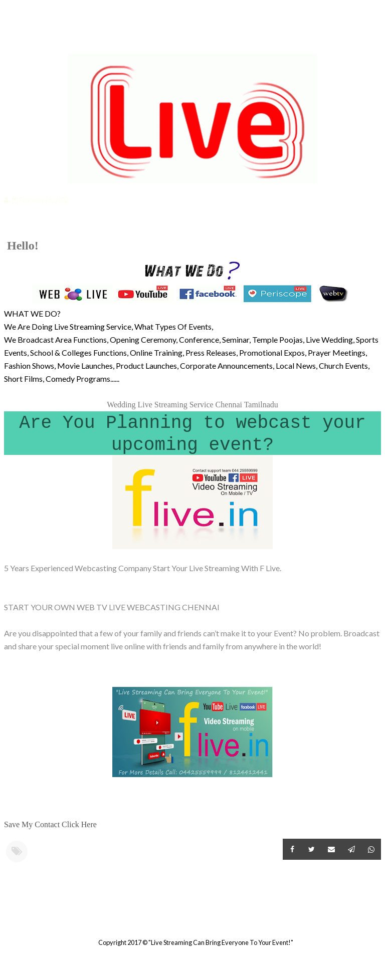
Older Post (379, 918)
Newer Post (6, 918)
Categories (38, 38)
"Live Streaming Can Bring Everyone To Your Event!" (221, 942)
